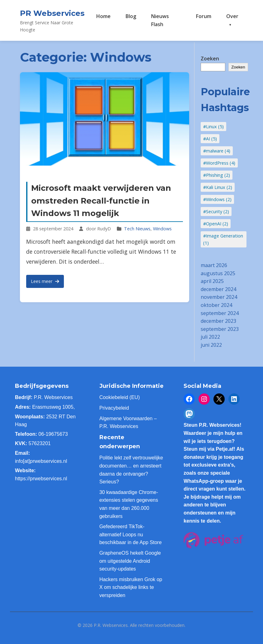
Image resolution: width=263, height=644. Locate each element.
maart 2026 (214, 265)
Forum (204, 16)
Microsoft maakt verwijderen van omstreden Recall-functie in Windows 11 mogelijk (101, 201)
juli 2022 (210, 337)
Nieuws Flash (160, 20)
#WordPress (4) (219, 163)
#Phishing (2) (217, 175)
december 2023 (218, 321)
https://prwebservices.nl (41, 479)
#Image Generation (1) (223, 239)
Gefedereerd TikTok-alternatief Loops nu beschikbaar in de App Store (131, 534)
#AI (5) (210, 139)
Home (103, 16)
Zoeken (210, 59)
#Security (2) (216, 212)
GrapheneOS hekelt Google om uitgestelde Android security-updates (130, 561)
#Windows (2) (217, 199)
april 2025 (212, 281)
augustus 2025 (218, 273)
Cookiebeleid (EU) (120, 397)
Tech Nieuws (137, 229)
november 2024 (219, 297)
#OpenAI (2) (216, 224)
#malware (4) (217, 151)
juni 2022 (211, 345)
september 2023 (220, 329)
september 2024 (220, 313)
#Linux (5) (213, 127)
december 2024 (218, 289)
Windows (162, 229)
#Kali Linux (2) (218, 187)
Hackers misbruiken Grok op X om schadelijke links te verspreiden (131, 587)
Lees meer (45, 281)
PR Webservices (52, 13)
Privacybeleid (114, 408)
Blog (131, 16)
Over (232, 16)
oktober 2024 (216, 305)
